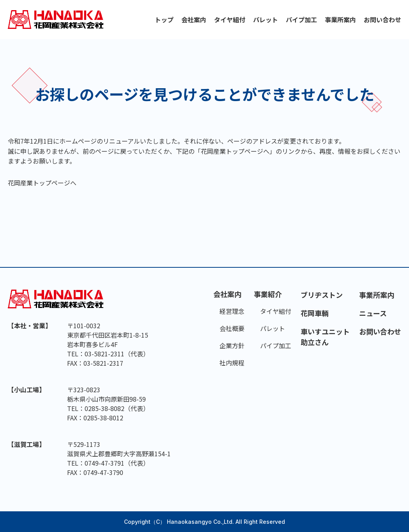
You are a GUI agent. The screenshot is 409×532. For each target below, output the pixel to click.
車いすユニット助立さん (325, 337)
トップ (164, 20)
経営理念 (232, 311)
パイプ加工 (301, 20)
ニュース (373, 313)
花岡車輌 (315, 313)
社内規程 (232, 363)
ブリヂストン (322, 295)
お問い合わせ (382, 20)
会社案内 (194, 20)
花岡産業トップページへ (42, 183)
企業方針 (232, 345)
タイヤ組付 (230, 20)
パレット (266, 20)
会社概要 (232, 328)
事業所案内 (340, 20)
